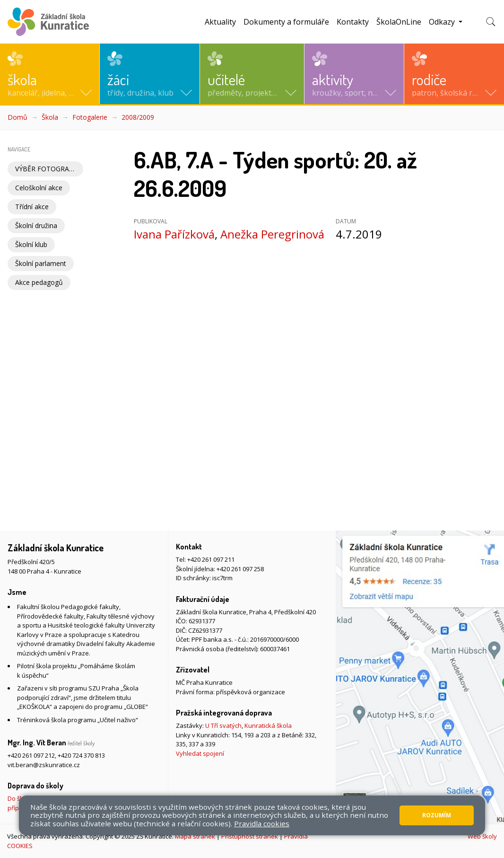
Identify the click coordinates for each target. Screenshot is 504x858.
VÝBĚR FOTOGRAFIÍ (46, 169)
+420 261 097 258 (240, 569)
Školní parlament (41, 263)
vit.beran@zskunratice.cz (44, 765)
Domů (17, 117)
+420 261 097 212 (31, 755)
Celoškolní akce (39, 188)
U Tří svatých (223, 725)
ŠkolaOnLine (399, 22)
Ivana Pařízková (174, 234)
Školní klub (31, 244)
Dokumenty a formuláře (286, 22)
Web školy (482, 836)
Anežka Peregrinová (272, 234)
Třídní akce (32, 207)
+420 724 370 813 (81, 755)
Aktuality (220, 22)
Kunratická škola (268, 725)
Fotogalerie (90, 117)
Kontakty (353, 22)
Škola (50, 117)
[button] (50, 74)
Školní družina (36, 226)
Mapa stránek (195, 836)
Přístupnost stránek (250, 836)
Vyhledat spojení (200, 753)
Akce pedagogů (39, 282)
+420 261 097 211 (211, 559)
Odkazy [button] (443, 22)
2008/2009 (138, 117)
